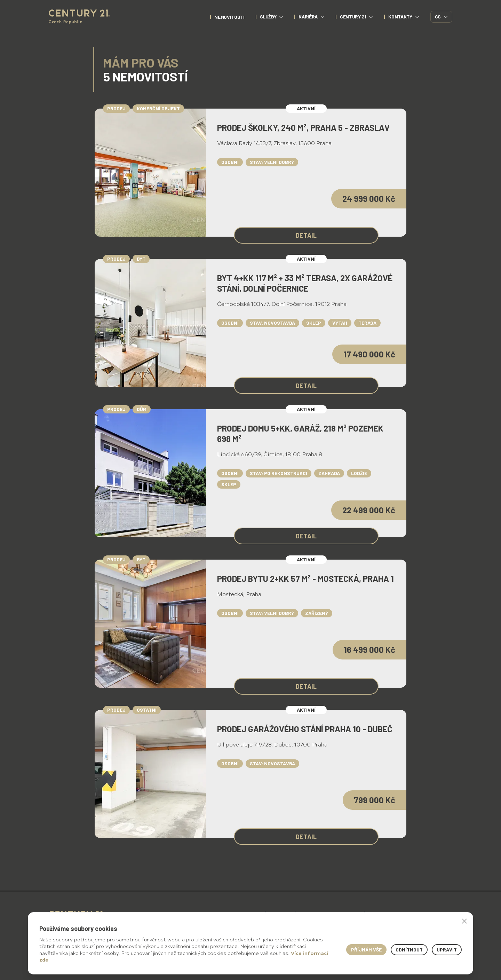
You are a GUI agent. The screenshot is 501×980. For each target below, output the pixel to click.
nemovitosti (229, 17)
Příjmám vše (366, 950)
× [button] (464, 921)
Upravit (447, 950)
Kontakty (404, 17)
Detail (306, 235)
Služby (272, 17)
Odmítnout (409, 950)
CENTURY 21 (357, 17)
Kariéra (312, 17)
